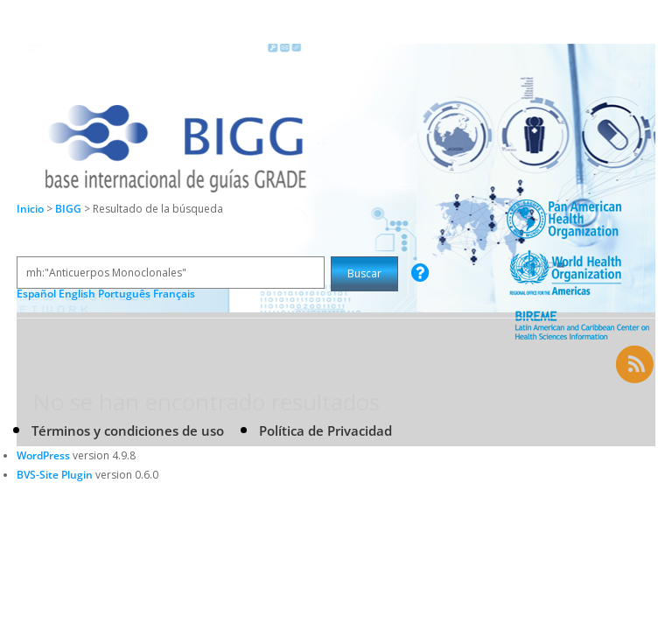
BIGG (70, 209)
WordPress (43, 455)
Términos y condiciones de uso (128, 430)
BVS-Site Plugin (55, 475)
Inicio (30, 209)
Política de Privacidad (325, 430)
